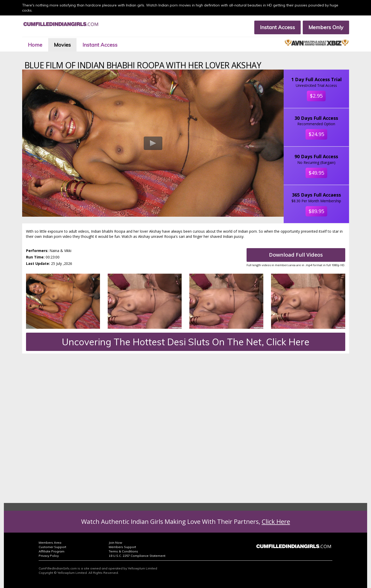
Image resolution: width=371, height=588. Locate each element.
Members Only (326, 27)
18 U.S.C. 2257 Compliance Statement (137, 556)
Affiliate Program (52, 551)
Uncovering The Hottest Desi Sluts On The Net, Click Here (186, 342)
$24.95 (316, 134)
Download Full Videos (296, 255)
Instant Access (277, 27)
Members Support (122, 547)
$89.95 (316, 211)
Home (35, 45)
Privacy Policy (49, 556)
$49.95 (316, 173)
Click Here (276, 521)
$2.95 (316, 96)
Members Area (50, 543)
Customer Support (52, 547)
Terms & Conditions (123, 551)
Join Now (115, 543)
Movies (62, 45)
